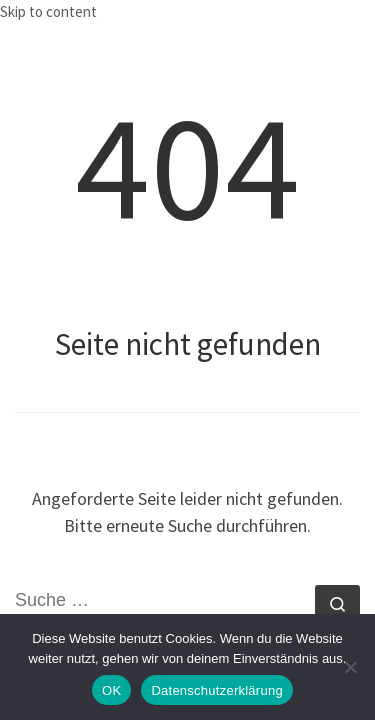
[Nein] (350, 667)
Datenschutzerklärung (216, 690)
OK (111, 690)
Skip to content (48, 11)
